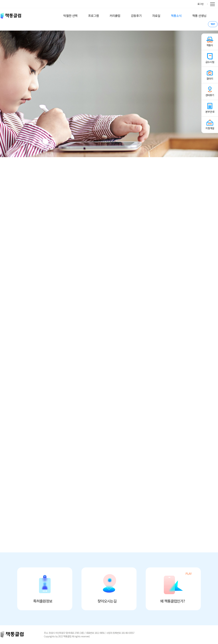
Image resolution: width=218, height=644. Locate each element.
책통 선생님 (199, 16)
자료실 (156, 16)
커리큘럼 (115, 16)
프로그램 (93, 16)
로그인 (200, 4)
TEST (213, 24)
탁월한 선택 (70, 16)
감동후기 (136, 16)
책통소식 (176, 16)
